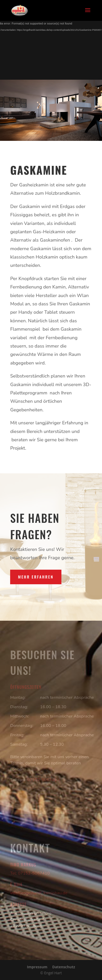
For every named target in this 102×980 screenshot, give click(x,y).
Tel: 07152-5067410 (30, 873)
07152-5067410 (43, 780)
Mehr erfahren (36, 577)
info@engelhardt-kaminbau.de (39, 893)
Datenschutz (64, 967)
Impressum (37, 967)
